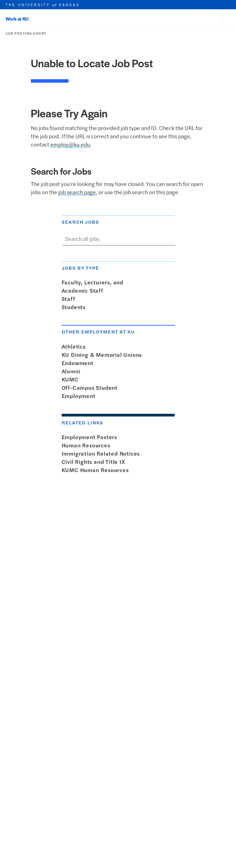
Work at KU (17, 19)
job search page (77, 192)
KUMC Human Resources (97, 470)
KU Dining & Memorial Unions (103, 355)
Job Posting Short (24, 33)
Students (75, 307)
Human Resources (87, 445)
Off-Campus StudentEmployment (90, 392)
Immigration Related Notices (102, 453)
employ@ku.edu (70, 144)
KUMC (71, 379)
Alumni (72, 371)
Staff (70, 299)
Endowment (79, 363)
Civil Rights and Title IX (95, 462)
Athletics (75, 346)
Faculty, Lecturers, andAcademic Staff (92, 286)
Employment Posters (91, 437)
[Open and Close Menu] (229, 19)
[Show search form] (169, 239)
